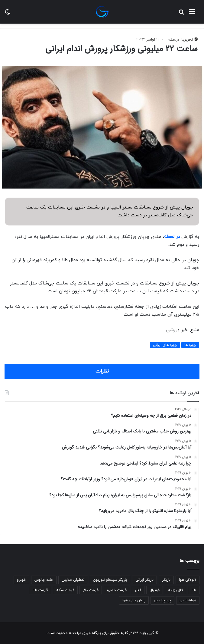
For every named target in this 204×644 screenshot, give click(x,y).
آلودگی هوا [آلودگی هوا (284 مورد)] (188, 580)
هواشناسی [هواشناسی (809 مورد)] (188, 600)
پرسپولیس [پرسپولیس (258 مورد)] (162, 600)
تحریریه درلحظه (180, 40)
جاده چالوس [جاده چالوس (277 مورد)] (44, 580)
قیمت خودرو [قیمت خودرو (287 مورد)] (117, 590)
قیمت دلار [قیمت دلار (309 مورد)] (91, 590)
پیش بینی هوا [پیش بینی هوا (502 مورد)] (134, 600)
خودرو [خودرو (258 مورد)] (21, 580)
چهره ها (190, 345)
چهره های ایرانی (165, 345)
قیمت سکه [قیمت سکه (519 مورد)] (65, 590)
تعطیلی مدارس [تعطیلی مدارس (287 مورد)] (73, 580)
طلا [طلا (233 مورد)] (194, 590)
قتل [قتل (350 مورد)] (138, 590)
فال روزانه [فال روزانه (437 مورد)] (175, 590)
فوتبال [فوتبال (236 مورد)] (155, 590)
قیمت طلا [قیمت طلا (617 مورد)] (40, 590)
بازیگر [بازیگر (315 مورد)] (166, 580)
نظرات (102, 371)
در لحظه (172, 237)
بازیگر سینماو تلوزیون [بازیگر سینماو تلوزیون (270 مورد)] (110, 580)
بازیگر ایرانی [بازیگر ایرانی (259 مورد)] (144, 580)
